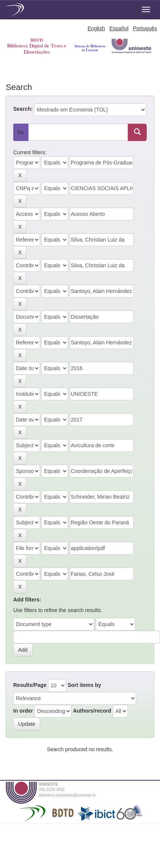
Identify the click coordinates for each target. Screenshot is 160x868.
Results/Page (30, 685)
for (21, 132)
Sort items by (85, 685)
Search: (23, 109)
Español (119, 28)
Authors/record (92, 711)
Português (145, 28)
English (96, 28)
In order (23, 711)
